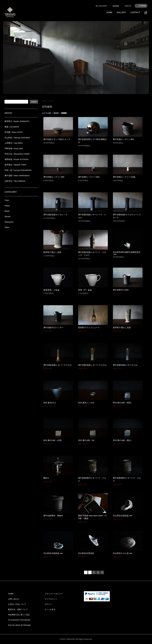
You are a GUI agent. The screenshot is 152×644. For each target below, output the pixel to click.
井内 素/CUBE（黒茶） (123, 403)
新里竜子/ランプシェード (89, 327)
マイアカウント (51, 599)
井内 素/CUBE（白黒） (53, 440)
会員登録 (116, 6)
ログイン (48, 604)
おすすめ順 (47, 113)
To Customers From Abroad (19, 620)
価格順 (56, 113)
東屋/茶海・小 (51, 290)
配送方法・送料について (18, 609)
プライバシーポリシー (54, 594)
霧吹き (46, 478)
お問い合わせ (14, 599)
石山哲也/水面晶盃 (123, 516)
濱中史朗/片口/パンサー (53, 327)
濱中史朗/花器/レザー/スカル (125, 365)
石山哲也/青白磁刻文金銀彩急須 (127, 253)
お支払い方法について (17, 604)
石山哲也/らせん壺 (123, 553)
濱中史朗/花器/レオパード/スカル (58, 365)
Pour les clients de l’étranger (19, 625)
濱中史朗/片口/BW (121, 290)
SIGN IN (128, 6)
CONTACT (135, 12)
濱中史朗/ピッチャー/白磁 (124, 177)
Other (52, 101)
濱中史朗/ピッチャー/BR (54, 177)
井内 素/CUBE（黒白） (123, 440)
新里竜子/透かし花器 (52, 252)
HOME (109, 12)
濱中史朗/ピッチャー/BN (123, 139)
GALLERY (121, 12)
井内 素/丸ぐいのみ (86, 403)
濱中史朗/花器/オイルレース (55, 215)
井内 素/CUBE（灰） (87, 440)
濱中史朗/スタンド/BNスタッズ (57, 139)
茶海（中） (85, 290)
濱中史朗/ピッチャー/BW (89, 177)
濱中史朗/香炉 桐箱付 (53, 516)
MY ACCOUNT (101, 6)
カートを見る (50, 609)
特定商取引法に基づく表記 (19, 615)
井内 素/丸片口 (50, 403)
